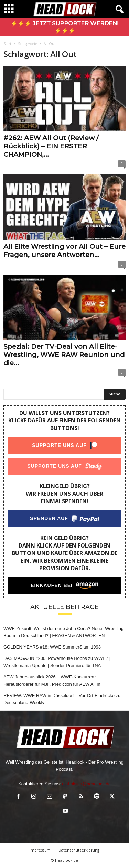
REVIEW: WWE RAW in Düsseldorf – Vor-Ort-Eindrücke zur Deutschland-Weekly (63, 699)
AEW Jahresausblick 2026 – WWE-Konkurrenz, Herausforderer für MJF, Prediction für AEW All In (52, 680)
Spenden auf (49, 518)
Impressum (40, 850)
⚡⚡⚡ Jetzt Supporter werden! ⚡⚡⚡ (64, 27)
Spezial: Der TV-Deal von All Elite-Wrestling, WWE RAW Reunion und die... (64, 355)
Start (7, 44)
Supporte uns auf (59, 445)
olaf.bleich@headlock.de (86, 784)
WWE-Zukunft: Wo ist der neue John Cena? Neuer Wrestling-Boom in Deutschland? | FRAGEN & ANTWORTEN (64, 632)
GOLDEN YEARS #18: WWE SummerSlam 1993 (52, 647)
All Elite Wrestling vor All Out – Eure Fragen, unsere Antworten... (64, 251)
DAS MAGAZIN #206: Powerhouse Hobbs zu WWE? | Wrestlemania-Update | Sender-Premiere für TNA (57, 662)
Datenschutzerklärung (79, 850)
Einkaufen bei (52, 585)
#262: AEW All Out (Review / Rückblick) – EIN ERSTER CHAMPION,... (51, 146)
